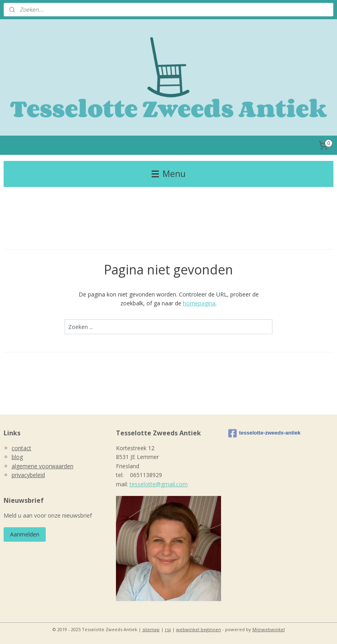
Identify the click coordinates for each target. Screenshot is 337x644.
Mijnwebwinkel (269, 629)
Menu (169, 174)
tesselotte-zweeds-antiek (264, 433)
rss (168, 629)
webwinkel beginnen (199, 629)
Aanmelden (25, 534)
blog (17, 457)
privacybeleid (28, 475)
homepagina (199, 303)
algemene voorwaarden (43, 466)
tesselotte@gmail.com (159, 484)
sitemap (151, 629)
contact (21, 448)
